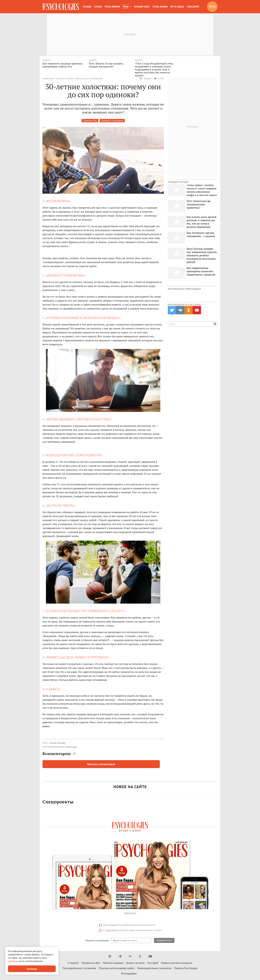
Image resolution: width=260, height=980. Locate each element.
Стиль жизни (160, 7)
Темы (125, 7)
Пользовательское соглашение (79, 969)
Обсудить (146, 79)
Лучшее (87, 7)
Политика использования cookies (117, 969)
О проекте (73, 963)
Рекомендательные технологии (154, 969)
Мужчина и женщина (112, 121)
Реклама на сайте (91, 963)
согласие (112, 925)
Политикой (111, 931)
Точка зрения (112, 7)
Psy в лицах (177, 7)
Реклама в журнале (113, 963)
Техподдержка (129, 974)
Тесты (212, 7)
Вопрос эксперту (135, 963)
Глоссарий (193, 7)
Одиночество (90, 121)
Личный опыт (142, 7)
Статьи (98, 7)
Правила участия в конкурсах (177, 963)
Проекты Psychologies (186, 969)
